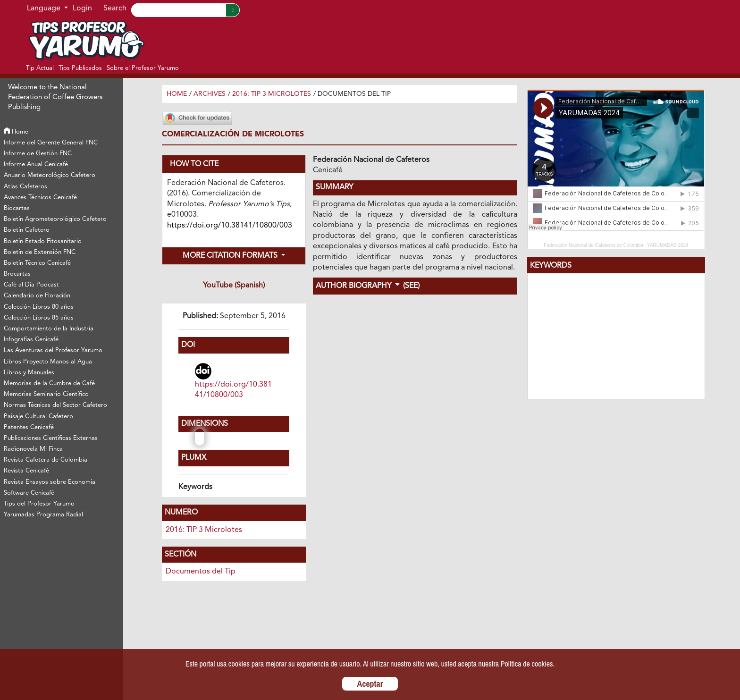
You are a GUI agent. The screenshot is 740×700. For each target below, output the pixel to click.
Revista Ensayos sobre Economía (50, 482)
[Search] (178, 10)
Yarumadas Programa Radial (43, 515)
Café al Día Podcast (31, 285)
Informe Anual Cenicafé (36, 164)
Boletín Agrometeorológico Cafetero (55, 219)
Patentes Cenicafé (29, 427)
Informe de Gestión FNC (38, 154)
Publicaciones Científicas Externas (51, 438)
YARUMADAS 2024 (668, 245)
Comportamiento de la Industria (49, 329)
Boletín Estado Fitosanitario (43, 241)
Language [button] (45, 8)
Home (16, 132)
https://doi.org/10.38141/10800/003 (233, 390)
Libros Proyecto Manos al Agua (48, 362)
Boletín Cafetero (27, 230)
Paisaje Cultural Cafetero (38, 417)
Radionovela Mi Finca (33, 449)
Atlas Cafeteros (25, 187)
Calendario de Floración (37, 296)
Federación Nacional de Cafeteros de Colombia (593, 245)
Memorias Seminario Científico (46, 394)
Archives (210, 94)
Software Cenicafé (29, 493)
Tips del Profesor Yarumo (39, 504)
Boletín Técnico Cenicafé (37, 263)
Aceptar (370, 684)
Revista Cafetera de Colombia (46, 460)
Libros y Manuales (29, 373)
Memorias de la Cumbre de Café (49, 384)
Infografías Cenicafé (31, 340)
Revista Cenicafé (26, 471)
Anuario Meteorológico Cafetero (50, 175)
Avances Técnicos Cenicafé (40, 198)
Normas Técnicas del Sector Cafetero (55, 405)
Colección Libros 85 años (39, 318)
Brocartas (17, 274)
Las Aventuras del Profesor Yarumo (53, 350)
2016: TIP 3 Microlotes (272, 94)
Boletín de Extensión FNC (40, 252)
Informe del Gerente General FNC (51, 143)
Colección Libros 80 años (39, 307)
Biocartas (17, 208)
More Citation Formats (231, 256)
